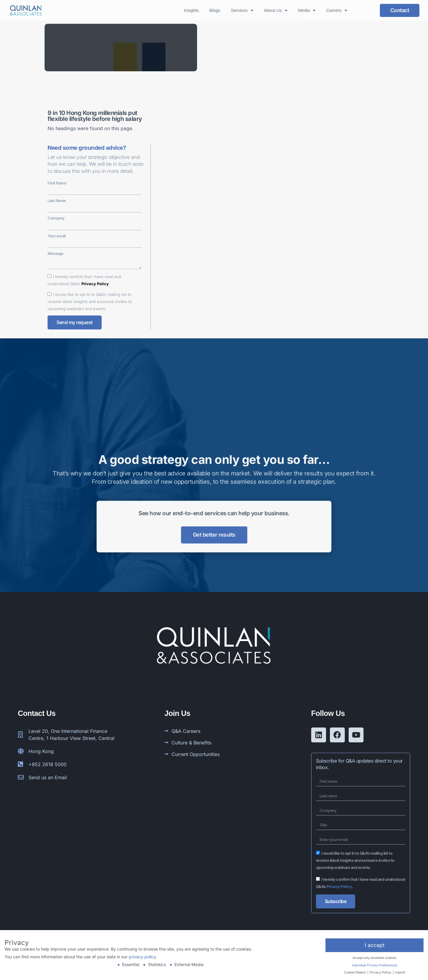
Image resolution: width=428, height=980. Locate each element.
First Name (57, 183)
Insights (191, 10)
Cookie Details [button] (355, 972)
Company (56, 218)
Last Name (57, 201)
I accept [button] (375, 945)
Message (56, 253)
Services (242, 10)
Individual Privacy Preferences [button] (375, 965)
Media (307, 10)
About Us (276, 10)
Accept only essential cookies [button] (374, 958)
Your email (56, 236)
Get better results (214, 508)
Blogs (215, 10)
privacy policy (142, 957)
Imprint (400, 972)
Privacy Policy (95, 284)
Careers (337, 10)
